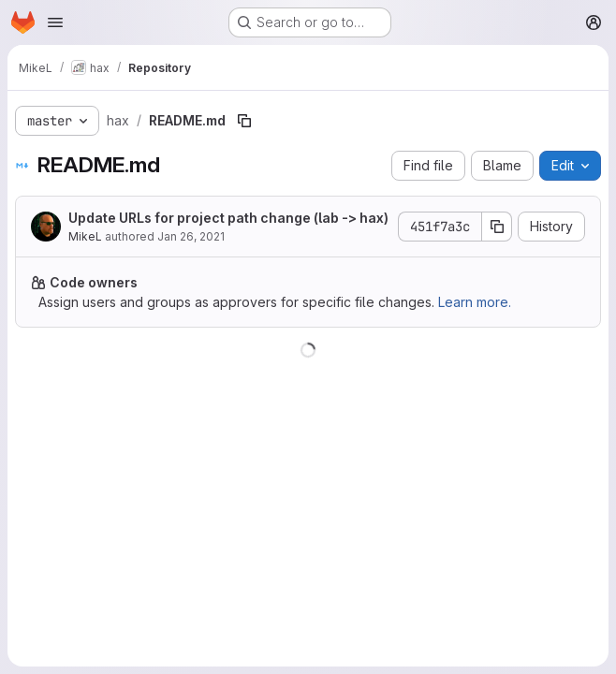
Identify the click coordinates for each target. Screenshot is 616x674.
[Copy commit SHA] (497, 227)
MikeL (85, 236)
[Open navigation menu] (55, 22)
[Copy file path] (244, 121)
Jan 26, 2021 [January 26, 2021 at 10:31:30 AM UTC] (191, 236)
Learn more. (475, 302)
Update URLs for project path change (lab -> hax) (228, 218)
